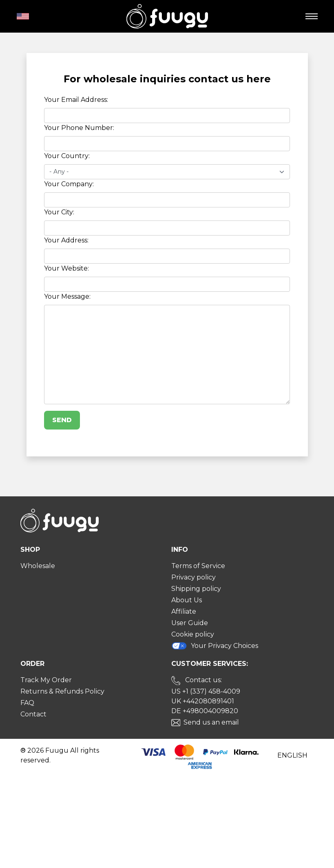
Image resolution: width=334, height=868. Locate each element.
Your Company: (69, 184)
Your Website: (66, 268)
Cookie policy (193, 634)
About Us (187, 600)
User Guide (190, 623)
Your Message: (67, 296)
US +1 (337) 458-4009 (206, 691)
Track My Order (46, 680)
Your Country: (67, 156)
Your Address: (66, 240)
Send (62, 420)
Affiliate (184, 611)
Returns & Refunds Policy (62, 691)
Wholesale (38, 566)
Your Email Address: (76, 100)
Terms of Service (198, 566)
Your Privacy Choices (215, 646)
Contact (33, 714)
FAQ (27, 703)
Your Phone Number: (79, 128)
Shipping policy (196, 589)
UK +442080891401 (203, 701)
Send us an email (211, 722)
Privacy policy (194, 577)
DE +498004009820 (205, 711)
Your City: (59, 212)
